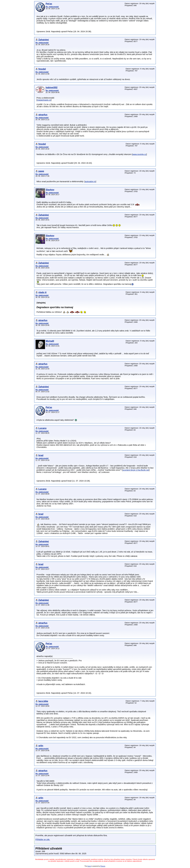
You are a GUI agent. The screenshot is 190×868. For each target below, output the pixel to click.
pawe (41, 171)
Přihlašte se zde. (43, 839)
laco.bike (43, 701)
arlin (41, 746)
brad (41, 455)
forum (89, 866)
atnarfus (43, 115)
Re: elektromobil (52, 7)
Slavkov (50, 190)
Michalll (50, 341)
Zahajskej (44, 40)
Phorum (103, 866)
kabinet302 (52, 88)
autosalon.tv (90, 181)
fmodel (42, 69)
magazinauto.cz (44, 100)
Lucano (42, 428)
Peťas (49, 4)
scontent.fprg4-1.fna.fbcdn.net (136, 470)
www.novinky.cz (139, 154)
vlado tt (42, 292)
